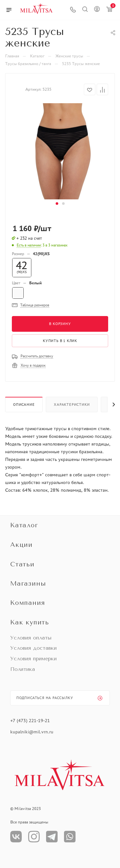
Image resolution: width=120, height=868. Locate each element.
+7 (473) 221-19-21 (30, 721)
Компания (28, 603)
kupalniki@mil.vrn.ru (32, 732)
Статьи (22, 564)
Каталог (24, 525)
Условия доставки (33, 648)
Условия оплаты (31, 638)
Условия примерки (33, 659)
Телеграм (52, 837)
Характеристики (72, 405)
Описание (24, 405)
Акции (21, 545)
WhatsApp (70, 837)
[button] (57, 204)
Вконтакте (16, 837)
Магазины (28, 584)
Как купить (30, 622)
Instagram (34, 837)
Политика (23, 669)
